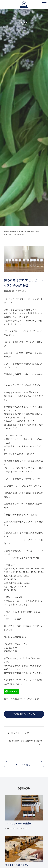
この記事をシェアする (24, 714)
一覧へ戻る (23, 765)
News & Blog (17, 231)
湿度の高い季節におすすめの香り (26, 743)
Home (6, 231)
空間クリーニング (18, 733)
